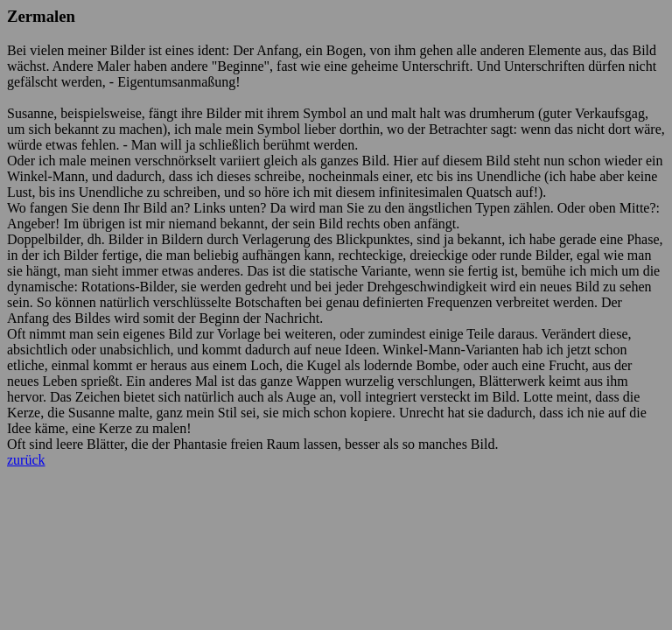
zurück (26, 460)
